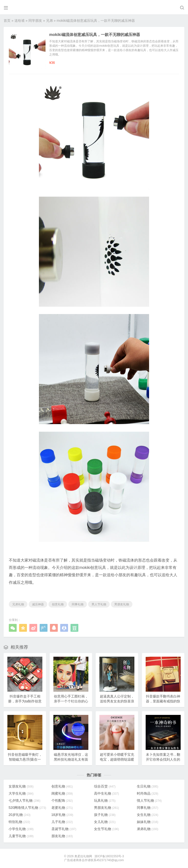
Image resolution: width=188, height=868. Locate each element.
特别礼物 (19, 822)
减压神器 (38, 604)
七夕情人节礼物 (24, 800)
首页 (7, 21)
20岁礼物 (20, 815)
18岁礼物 (62, 815)
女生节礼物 (106, 829)
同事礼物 (78, 604)
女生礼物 (148, 815)
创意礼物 (58, 604)
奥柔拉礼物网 (83, 856)
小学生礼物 (21, 829)
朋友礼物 (62, 836)
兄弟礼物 (18, 604)
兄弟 (49, 21)
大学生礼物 (21, 793)
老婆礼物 (62, 808)
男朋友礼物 (122, 604)
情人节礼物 (149, 800)
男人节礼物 (99, 604)
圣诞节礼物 (64, 829)
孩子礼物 (105, 815)
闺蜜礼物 (62, 793)
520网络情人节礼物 (27, 808)
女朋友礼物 (21, 786)
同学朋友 (35, 21)
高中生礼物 (106, 793)
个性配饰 (62, 800)
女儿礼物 (105, 822)
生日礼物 (148, 786)
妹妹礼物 (148, 822)
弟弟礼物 (148, 829)
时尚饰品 (148, 793)
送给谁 (20, 21)
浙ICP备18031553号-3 (109, 856)
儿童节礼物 (21, 836)
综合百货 (105, 786)
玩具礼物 (105, 800)
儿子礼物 (62, 822)
